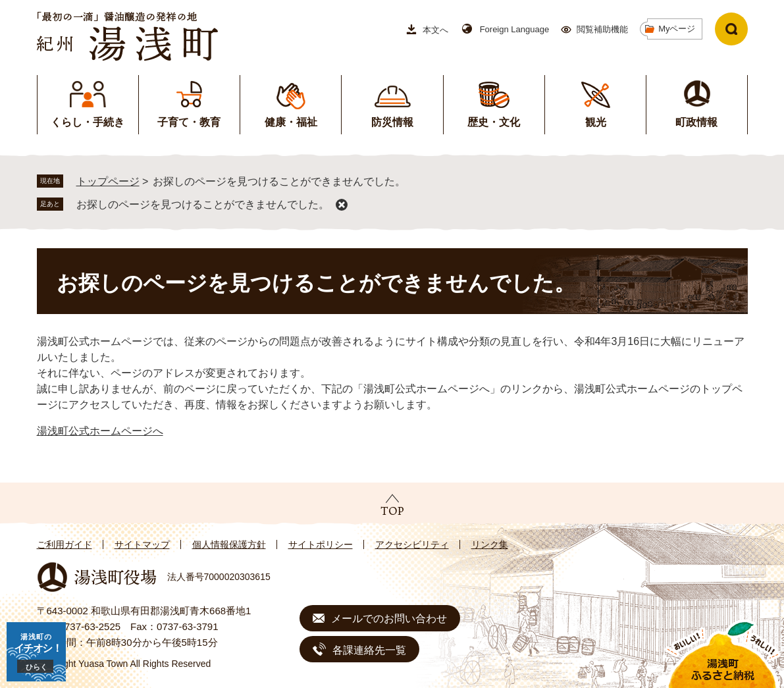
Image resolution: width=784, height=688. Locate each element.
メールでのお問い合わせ (389, 619)
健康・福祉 (291, 122)
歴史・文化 (494, 122)
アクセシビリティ (412, 544)
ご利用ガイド (65, 544)
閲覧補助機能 (602, 29)
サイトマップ (142, 544)
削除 (342, 205)
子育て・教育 (189, 122)
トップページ (108, 181)
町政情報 (696, 122)
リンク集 (490, 544)
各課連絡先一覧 (369, 650)
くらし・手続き (88, 122)
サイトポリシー (321, 544)
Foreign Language (515, 29)
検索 (731, 29)
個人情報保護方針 (229, 544)
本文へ (435, 30)
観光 (596, 122)
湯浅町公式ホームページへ (100, 431)
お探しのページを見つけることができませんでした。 (203, 204)
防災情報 (392, 122)
